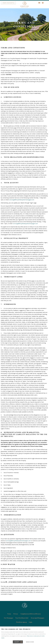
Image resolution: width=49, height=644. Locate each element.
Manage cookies (30, 642)
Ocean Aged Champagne (38, 618)
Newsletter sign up (21, 622)
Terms (9, 614)
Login (31, 622)
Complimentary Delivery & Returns (31, 614)
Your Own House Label (22, 618)
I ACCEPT (17, 642)
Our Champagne (9, 618)
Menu (24, 3)
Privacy (16, 614)
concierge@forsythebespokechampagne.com (22, 200)
